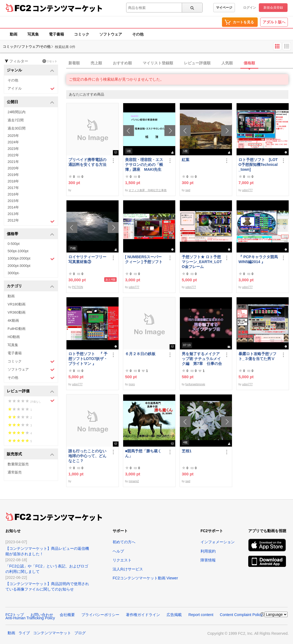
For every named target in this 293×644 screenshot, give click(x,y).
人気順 (227, 63)
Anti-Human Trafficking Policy (30, 618)
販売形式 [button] (31, 454)
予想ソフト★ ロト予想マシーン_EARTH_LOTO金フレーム (202, 262)
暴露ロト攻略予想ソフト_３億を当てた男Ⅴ (257, 356)
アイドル (31, 89)
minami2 (134, 481)
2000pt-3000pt (19, 266)
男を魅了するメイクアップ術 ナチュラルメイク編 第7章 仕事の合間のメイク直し (202, 359)
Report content (201, 615)
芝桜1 (187, 451)
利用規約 (208, 551)
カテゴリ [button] (31, 286)
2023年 (13, 149)
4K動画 (13, 321)
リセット (50, 61)
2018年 (13, 181)
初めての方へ (124, 542)
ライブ (24, 633)
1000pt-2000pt (31, 259)
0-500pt (14, 244)
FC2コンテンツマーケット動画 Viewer (145, 578)
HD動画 (14, 337)
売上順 (96, 63)
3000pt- (14, 273)
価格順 (249, 63)
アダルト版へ (274, 22)
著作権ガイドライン (143, 615)
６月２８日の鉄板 (140, 354)
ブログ (80, 633)
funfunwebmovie (195, 384)
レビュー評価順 (197, 63)
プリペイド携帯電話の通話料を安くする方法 (87, 162)
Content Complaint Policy (241, 615)
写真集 (33, 34)
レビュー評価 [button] (31, 391)
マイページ (224, 8)
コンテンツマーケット (68, 8)
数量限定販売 (18, 464)
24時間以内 (17, 112)
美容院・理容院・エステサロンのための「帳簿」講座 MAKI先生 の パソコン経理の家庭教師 (144, 165)
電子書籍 (56, 34)
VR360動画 (17, 312)
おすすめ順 (122, 63)
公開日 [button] (31, 102)
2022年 (13, 155)
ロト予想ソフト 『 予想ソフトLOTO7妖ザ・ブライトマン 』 (88, 359)
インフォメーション (218, 542)
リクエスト (122, 560)
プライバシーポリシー (100, 615)
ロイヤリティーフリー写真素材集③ (87, 259)
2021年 (13, 162)
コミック (82, 34)
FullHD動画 (17, 329)
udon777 (247, 190)
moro (132, 384)
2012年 (31, 221)
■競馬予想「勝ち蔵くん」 (143, 453)
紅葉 (186, 160)
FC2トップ (15, 615)
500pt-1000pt (18, 251)
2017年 (13, 188)
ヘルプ (118, 551)
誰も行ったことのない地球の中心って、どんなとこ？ (87, 456)
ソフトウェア (111, 34)
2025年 (13, 136)
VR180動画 (17, 304)
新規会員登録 (273, 8)
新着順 (74, 63)
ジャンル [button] (31, 70)
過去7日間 (16, 120)
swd (188, 190)
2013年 (13, 214)
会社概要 (67, 615)
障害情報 (208, 560)
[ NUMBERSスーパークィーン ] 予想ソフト (145, 259)
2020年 (13, 168)
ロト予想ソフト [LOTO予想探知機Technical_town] (258, 165)
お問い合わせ (42, 615)
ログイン (250, 8)
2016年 (13, 194)
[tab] (180, 63)
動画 (14, 34)
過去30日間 (17, 128)
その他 (138, 34)
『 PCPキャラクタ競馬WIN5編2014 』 (258, 259)
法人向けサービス (128, 569)
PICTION (77, 287)
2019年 (13, 175)
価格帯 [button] (31, 234)
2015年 (13, 201)
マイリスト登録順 (158, 63)
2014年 (13, 207)
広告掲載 (174, 615)
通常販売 (15, 472)
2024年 (13, 142)
